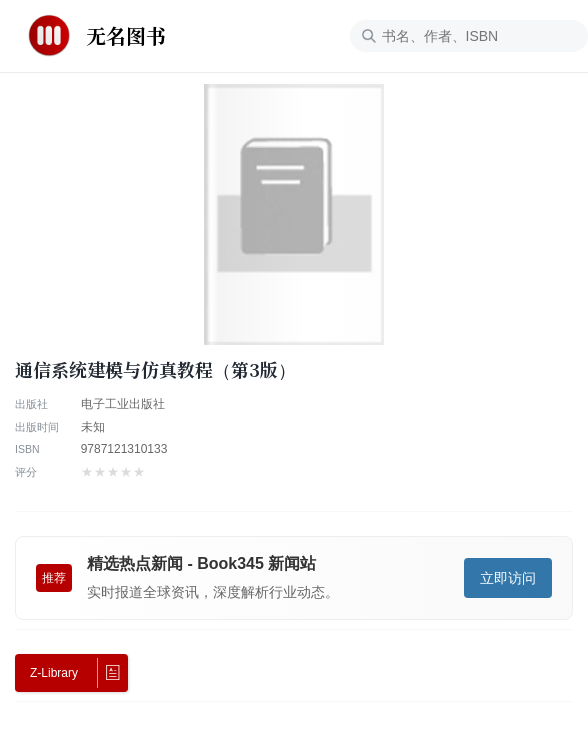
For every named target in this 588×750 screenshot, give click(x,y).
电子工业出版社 (123, 404)
